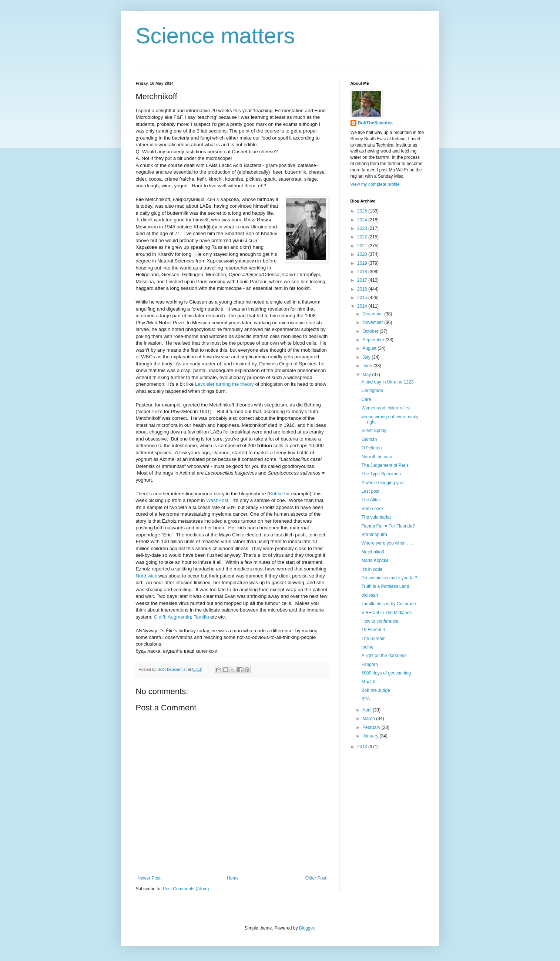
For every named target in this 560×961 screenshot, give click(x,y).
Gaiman (369, 439)
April (367, 710)
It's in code (372, 569)
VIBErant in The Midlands (386, 613)
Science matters (215, 36)
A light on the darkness (384, 656)
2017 (363, 280)
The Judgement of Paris (385, 465)
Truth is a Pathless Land (385, 586)
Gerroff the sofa (377, 457)
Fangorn (370, 664)
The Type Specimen (381, 474)
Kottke (276, 494)
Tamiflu (201, 617)
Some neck (372, 509)
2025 (363, 211)
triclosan (370, 595)
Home (233, 878)
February (372, 727)
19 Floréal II (373, 630)
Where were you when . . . (387, 543)
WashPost (217, 500)
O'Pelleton (371, 448)
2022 (363, 237)
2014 (363, 306)
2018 (363, 272)
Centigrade (372, 391)
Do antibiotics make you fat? (389, 578)
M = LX (368, 682)
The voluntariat (376, 517)
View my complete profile (375, 184)
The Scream (373, 639)
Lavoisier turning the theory (224, 384)
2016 (363, 289)
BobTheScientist (375, 123)
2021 (363, 246)
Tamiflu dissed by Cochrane (388, 604)
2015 (363, 298)
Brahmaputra (374, 535)
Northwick (147, 576)
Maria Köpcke (375, 560)
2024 (363, 220)
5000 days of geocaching (386, 673)
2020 (363, 254)
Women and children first (386, 408)
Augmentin (179, 617)
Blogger (307, 928)
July (367, 357)
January (371, 736)
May (367, 375)
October (371, 331)
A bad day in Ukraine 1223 (387, 382)
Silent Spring (374, 431)
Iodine (367, 647)
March (369, 719)
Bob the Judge (375, 690)
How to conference (380, 621)
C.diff (160, 617)
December (373, 314)
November (373, 322)
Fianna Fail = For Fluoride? (388, 526)
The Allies (371, 500)
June (368, 366)
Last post (370, 491)
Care (366, 399)
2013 (363, 747)
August (370, 348)
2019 (363, 263)
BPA (365, 699)
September (374, 340)
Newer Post (149, 878)
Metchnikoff (373, 552)
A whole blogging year (383, 483)
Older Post (316, 878)
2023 (363, 228)
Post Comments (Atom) (186, 889)
